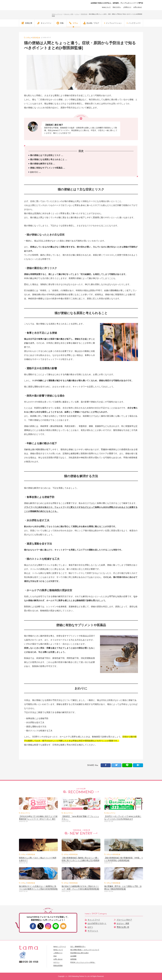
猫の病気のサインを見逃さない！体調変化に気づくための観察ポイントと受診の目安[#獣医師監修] (38, 889)
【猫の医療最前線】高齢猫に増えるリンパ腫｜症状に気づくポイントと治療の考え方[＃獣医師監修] (80, 860)
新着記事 (27, 23)
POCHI (83, 962)
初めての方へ (117, 7)
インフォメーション (114, 23)
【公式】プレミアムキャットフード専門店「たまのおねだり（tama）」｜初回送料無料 (33, 8)
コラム (77, 14)
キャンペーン (44, 23)
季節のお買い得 (123, 927)
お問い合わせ (138, 7)
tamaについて (106, 7)
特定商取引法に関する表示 (79, 953)
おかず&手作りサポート (97, 923)
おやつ (90, 927)
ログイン (56, 962)
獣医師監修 (84, 14)
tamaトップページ (57, 14)
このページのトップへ (135, 938)
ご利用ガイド (127, 7)
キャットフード (94, 920)
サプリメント (93, 931)
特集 (60, 23)
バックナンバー (135, 23)
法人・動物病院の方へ (78, 947)
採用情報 (73, 959)
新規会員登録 (58, 966)
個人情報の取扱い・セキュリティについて (85, 950)
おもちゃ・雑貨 (123, 923)
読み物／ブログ (91, 23)
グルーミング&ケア (124, 920)
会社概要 (73, 956)
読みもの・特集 (69, 14)
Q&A (55, 956)
